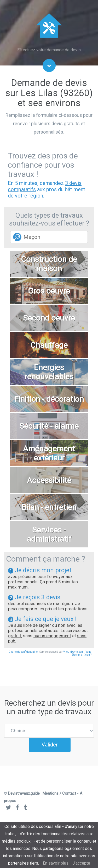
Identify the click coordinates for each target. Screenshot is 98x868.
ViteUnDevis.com (73, 652)
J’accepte (81, 863)
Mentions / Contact (59, 801)
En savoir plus (56, 863)
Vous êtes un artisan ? (82, 653)
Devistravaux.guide (24, 801)
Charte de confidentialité (23, 652)
